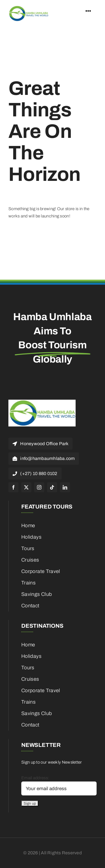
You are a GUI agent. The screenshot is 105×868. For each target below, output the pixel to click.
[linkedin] (65, 487)
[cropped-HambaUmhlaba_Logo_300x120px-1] (28, 8)
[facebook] (13, 487)
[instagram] (39, 487)
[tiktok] (52, 487)
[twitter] (26, 487)
